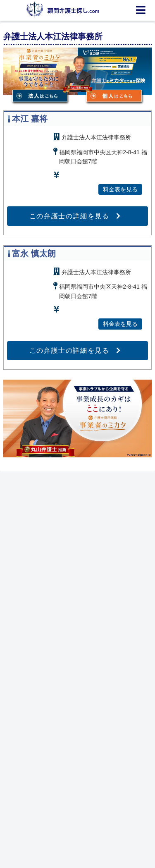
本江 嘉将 (30, 119)
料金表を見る (120, 189)
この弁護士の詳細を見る (69, 216)
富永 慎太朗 (34, 253)
